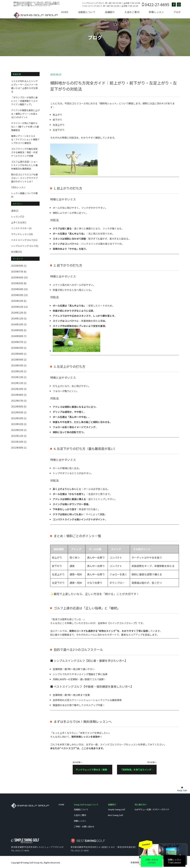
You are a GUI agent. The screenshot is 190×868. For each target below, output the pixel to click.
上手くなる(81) (19, 222)
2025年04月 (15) (19, 289)
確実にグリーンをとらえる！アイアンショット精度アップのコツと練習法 (25, 139)
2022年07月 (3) (19, 401)
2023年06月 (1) (19, 354)
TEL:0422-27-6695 (20, 850)
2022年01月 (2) (19, 430)
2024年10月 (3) (19, 324)
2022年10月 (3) (19, 389)
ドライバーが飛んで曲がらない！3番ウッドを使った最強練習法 (25, 127)
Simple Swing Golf (117, 809)
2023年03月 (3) (19, 365)
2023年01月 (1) (19, 371)
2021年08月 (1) (19, 448)
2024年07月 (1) (19, 342)
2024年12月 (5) (19, 313)
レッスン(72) (18, 216)
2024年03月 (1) (19, 348)
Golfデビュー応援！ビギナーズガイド (152, 809)
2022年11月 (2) (19, 383)
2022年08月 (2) (19, 395)
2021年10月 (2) (19, 442)
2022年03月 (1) (19, 418)
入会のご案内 (132, 12)
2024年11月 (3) (19, 318)
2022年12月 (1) (19, 377)
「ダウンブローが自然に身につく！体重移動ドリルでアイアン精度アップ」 (24, 101)
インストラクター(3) (21, 228)
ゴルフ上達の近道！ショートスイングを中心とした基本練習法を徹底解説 (24, 165)
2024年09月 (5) (19, 330)
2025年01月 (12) (19, 307)
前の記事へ (92, 768)
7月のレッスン (18, 187)
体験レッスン (156, 12)
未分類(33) (16, 252)
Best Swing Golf (116, 815)
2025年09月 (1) (19, 266)
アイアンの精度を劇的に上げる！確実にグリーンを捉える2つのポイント (25, 114)
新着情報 (135, 862)
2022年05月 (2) (19, 412)
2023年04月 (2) (19, 360)
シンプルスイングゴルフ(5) (25, 246)
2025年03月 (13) (19, 295)
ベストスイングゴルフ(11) (24, 240)
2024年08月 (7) (19, 336)
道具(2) (15, 211)
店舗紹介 (110, 12)
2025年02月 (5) (19, 301)
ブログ (177, 12)
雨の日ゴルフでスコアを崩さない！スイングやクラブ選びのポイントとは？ (24, 178)
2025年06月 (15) (19, 277)
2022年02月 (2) (19, 424)
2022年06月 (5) (19, 406)
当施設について (87, 12)
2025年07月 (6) (19, 272)
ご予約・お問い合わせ (84, 827)
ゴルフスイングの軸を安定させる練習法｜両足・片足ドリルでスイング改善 (24, 152)
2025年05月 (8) (19, 283)
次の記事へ (137, 768)
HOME (65, 12)
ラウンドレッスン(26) (22, 234)
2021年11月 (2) (19, 436)
